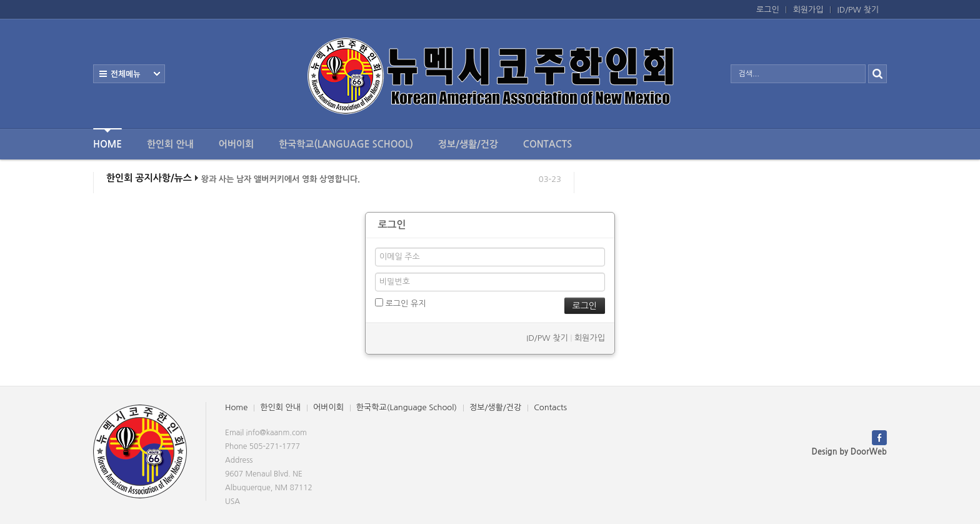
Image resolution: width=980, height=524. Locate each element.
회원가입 (808, 10)
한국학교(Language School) (346, 144)
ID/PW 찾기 (858, 10)
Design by (849, 452)
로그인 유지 (400, 303)
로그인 (768, 10)
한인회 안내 (170, 144)
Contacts (547, 144)
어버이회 (236, 144)
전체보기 (129, 74)
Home (107, 139)
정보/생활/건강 (468, 144)
